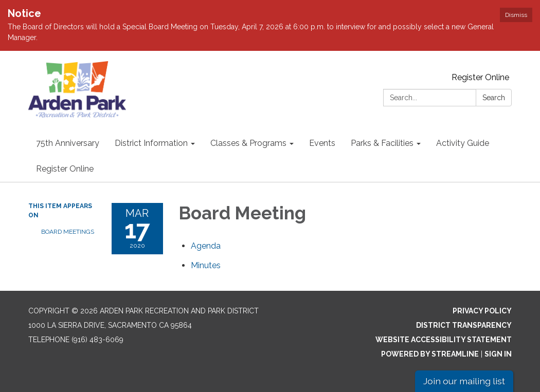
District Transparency (464, 325)
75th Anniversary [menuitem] (68, 143)
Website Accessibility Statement (444, 340)
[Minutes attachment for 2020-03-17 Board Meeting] (206, 265)
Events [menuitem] (322, 143)
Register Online (480, 77)
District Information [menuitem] (151, 143)
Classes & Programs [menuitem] (248, 143)
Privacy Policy (482, 311)
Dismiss (516, 15)
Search (494, 98)
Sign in (498, 354)
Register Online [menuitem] (65, 169)
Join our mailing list (464, 381)
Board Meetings (68, 232)
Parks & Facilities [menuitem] (382, 143)
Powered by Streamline (430, 354)
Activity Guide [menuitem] (463, 143)
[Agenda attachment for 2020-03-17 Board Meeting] (206, 246)
